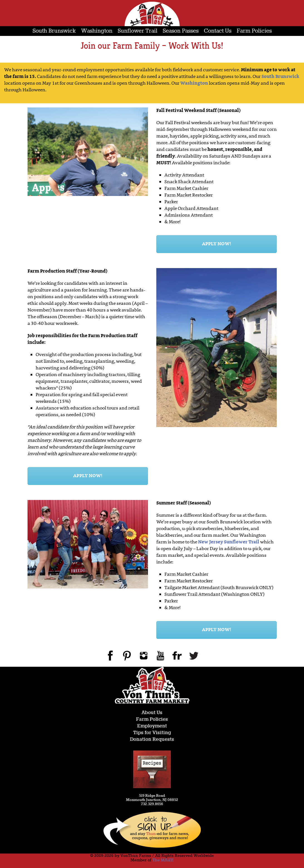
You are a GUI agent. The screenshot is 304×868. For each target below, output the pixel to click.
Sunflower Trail (138, 31)
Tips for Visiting (152, 733)
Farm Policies (254, 31)
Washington (97, 31)
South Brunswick (54, 31)
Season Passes (181, 31)
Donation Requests (152, 740)
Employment (152, 726)
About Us (152, 713)
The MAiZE (163, 860)
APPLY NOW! (217, 244)
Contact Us (218, 31)
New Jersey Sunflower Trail (229, 542)
